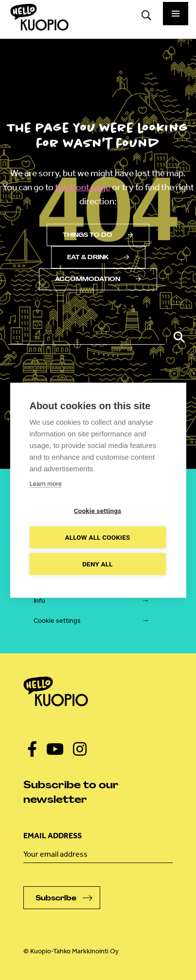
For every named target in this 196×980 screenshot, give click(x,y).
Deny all (98, 564)
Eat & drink (98, 257)
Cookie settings (57, 621)
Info (39, 601)
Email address (53, 836)
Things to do (98, 235)
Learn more (45, 483)
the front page (83, 187)
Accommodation (98, 279)
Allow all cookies (97, 537)
